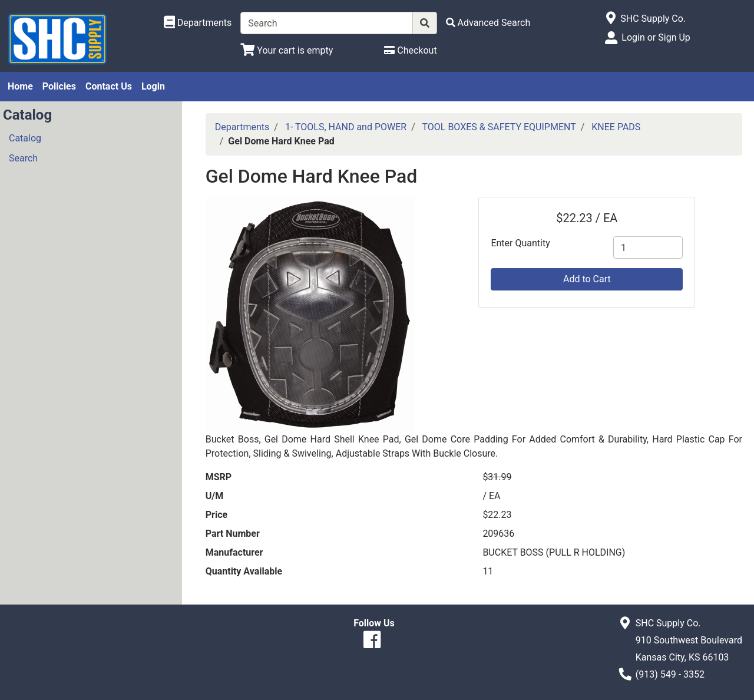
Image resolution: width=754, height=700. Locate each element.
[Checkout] (410, 50)
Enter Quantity (520, 243)
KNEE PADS (616, 127)
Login (153, 86)
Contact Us (109, 86)
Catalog (25, 138)
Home (20, 86)
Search (23, 158)
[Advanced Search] (488, 23)
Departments (242, 127)
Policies (59, 86)
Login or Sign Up (656, 37)
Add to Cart (587, 279)
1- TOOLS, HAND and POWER (346, 127)
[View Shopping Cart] (287, 50)
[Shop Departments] (198, 23)
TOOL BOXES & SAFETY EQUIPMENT (499, 127)
